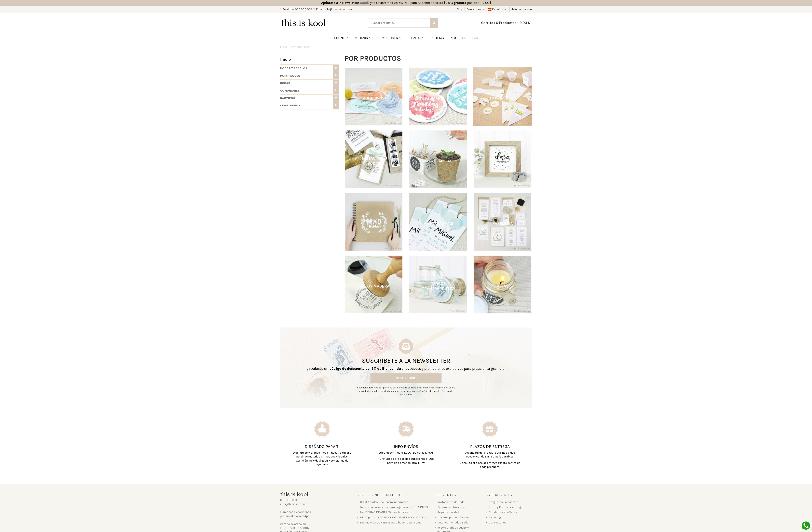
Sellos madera (374, 286)
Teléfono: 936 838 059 (297, 9)
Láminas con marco (503, 161)
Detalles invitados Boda (453, 523)
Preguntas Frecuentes (504, 502)
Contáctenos (475, 9)
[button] (309, 68)
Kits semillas (438, 161)
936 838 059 (289, 500)
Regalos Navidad (448, 512)
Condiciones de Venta (503, 512)
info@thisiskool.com (294, 504)
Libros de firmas (374, 223)
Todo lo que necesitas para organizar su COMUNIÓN (394, 507)
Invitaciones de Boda (451, 502)
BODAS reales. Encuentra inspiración (384, 502)
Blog (460, 9)
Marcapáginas (438, 223)
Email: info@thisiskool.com (334, 9)
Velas (503, 286)
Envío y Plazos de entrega (506, 507)
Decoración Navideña (451, 507)
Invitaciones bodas (374, 161)
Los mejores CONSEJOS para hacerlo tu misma (391, 523)
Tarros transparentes (438, 286)
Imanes (438, 98)
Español (498, 9)
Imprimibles (503, 98)
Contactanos (498, 523)
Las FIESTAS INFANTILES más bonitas (384, 512)
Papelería (503, 223)
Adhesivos (374, 98)
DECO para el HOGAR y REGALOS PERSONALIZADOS (393, 517)
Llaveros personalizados (453, 517)
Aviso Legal (496, 517)
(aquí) (365, 3)
